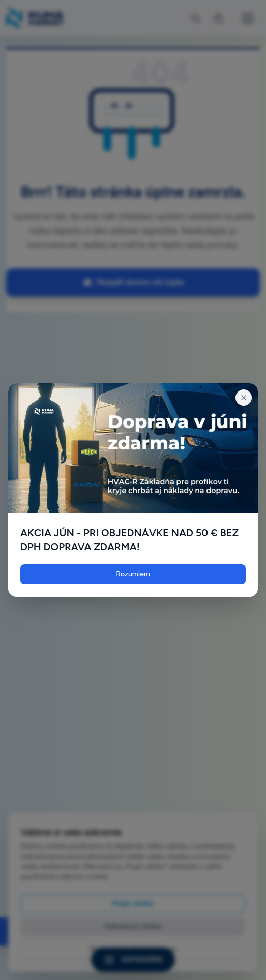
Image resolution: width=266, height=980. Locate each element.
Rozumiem (133, 574)
